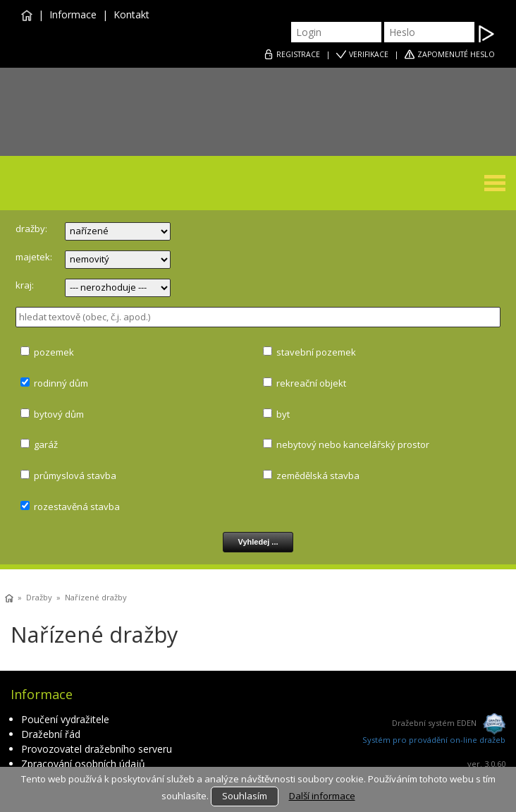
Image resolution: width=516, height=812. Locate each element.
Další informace (322, 796)
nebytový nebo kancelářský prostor (353, 444)
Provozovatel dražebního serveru (97, 749)
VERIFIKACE (369, 54)
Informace (73, 14)
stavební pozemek (316, 352)
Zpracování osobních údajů (83, 764)
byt (283, 414)
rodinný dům (61, 383)
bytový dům (59, 414)
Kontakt (131, 14)
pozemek (54, 352)
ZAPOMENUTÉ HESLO (456, 54)
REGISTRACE (298, 54)
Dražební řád (51, 734)
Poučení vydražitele (65, 719)
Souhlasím (245, 796)
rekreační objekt (311, 383)
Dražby (39, 597)
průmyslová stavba (75, 475)
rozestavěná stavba (77, 507)
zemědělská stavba (318, 475)
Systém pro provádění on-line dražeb (434, 740)
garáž (46, 444)
